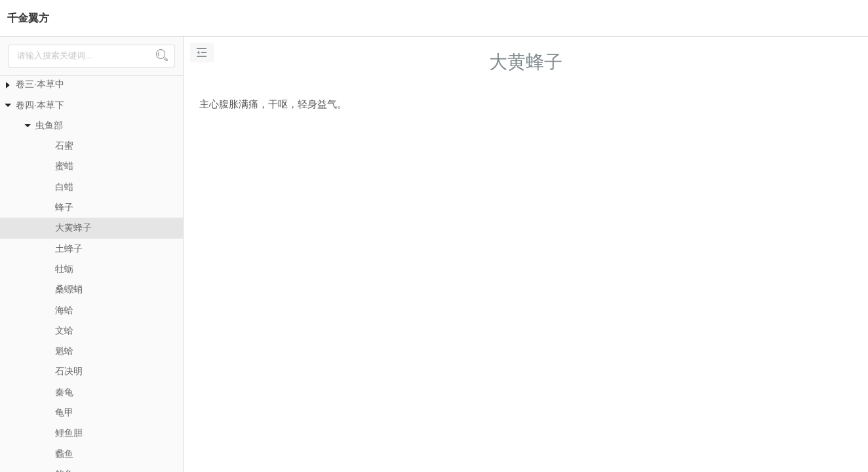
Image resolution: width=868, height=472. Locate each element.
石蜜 (64, 146)
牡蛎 (64, 269)
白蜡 (64, 187)
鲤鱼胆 (69, 433)
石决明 (69, 371)
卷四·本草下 (40, 105)
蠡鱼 (64, 454)
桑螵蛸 (69, 289)
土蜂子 (69, 248)
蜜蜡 (64, 166)
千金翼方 (28, 18)
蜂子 (64, 207)
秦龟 (64, 392)
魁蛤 (64, 351)
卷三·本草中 (40, 84)
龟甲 (64, 412)
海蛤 (64, 310)
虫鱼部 (49, 125)
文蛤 (64, 330)
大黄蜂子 (73, 227)
